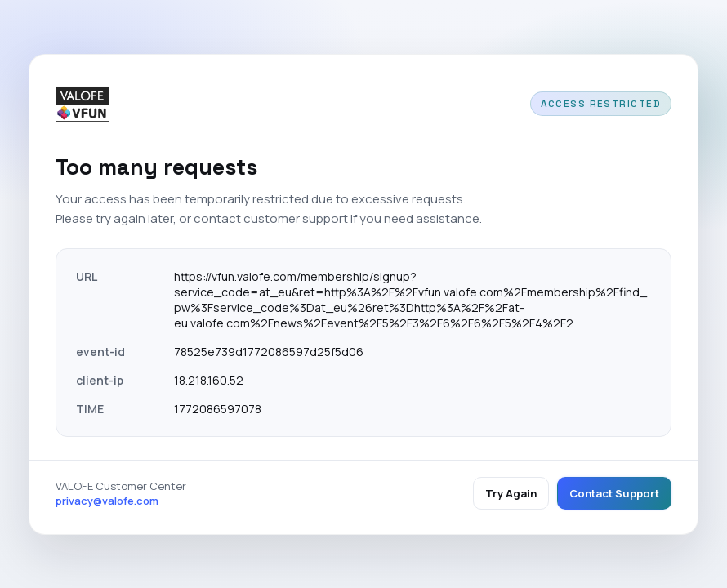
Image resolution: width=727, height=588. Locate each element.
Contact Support (614, 493)
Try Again (511, 493)
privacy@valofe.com (107, 501)
